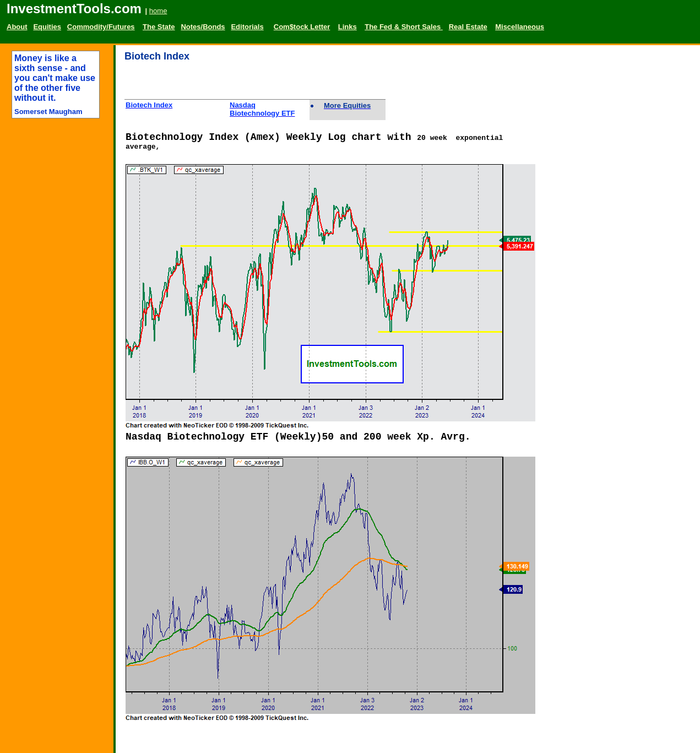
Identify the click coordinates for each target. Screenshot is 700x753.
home (158, 11)
